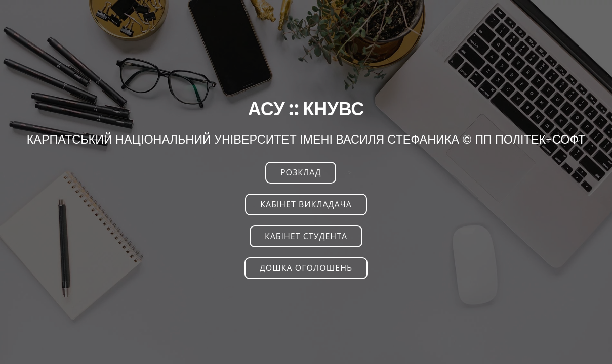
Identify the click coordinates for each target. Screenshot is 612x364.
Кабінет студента (306, 236)
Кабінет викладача (306, 204)
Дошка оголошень (306, 268)
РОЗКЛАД (301, 172)
